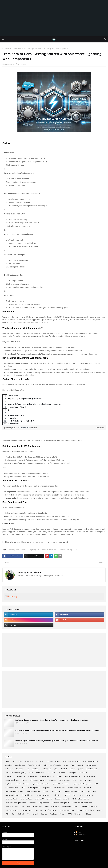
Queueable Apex (28, 795)
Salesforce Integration (35, 806)
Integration (89, 780)
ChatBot (64, 769)
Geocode (53, 780)
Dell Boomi (62, 773)
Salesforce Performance (70, 806)
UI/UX (10, 49)
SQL (28, 814)
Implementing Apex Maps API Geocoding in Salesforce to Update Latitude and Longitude (52, 720)
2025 (14, 761)
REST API (67, 795)
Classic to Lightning (76, 769)
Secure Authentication (67, 810)
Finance (25, 780)
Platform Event (56, 791)
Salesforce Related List (89, 806)
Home (5, 49)
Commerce (40, 773)
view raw (100, 428)
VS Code (88, 814)
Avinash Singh (13, 596)
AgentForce (29, 761)
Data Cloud (51, 773)
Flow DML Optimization (38, 780)
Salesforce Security (12, 810)
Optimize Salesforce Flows (14, 791)
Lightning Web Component (39, 550)
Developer (24, 550)
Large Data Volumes (22, 784)
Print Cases (92, 791)
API (45, 765)
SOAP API (21, 814)
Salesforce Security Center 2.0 (31, 810)
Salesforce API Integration (43, 799)
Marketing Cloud (34, 788)
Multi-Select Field (59, 788)
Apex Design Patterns (90, 761)
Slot (13, 814)
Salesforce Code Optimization (16, 803)
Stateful (35, 814)
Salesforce (53, 550)
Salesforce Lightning (65, 550)
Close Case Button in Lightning (16, 773)
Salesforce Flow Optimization (82, 803)
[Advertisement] (54, 18)
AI (36, 761)
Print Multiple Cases (12, 795)
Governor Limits (64, 780)
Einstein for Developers (73, 776)
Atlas (66, 765)
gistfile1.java (10, 428)
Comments (81, 834)
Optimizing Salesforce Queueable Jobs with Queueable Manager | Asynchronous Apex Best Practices (57, 741)
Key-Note (9, 784)
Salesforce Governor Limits (15, 806)
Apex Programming (35, 765)
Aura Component (13, 550)
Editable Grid (33, 776)
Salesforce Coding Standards (39, 803)
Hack (81, 780)
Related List (58, 795)
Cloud (31, 773)
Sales (81, 795)
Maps (23, 788)
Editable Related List (47, 776)
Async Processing (56, 765)
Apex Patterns (20, 765)
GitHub (34, 428)
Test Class (53, 814)
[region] (54, 410)
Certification (36, 769)
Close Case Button (92, 769)
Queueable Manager (44, 795)
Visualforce (78, 814)
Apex (42, 761)
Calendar (19, 769)
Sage (75, 795)
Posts (79, 832)
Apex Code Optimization (72, 761)
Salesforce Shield (50, 810)
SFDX (7, 814)
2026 (20, 761)
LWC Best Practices (12, 788)
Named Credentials (75, 788)
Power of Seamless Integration (75, 791)
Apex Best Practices (53, 761)
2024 (7, 761)
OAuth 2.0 (88, 788)
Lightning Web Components (83, 784)
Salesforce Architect (62, 799)
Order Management (33, 791)
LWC (97, 784)
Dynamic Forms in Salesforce (15, 776)
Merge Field (47, 788)
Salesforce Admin (11, 799)
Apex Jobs (9, 765)
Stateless (44, 814)
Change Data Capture (51, 769)
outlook (46, 791)
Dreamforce (83, 773)
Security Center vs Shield (86, 810)
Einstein (60, 776)
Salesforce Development (60, 803)
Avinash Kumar (9, 64)
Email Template (90, 776)
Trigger (62, 814)
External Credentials (12, 780)
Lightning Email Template (40, 784)
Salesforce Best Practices (80, 799)
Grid (74, 780)
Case (27, 769)
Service (99, 810)
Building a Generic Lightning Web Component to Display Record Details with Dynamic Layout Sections (57, 730)
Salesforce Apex (26, 799)
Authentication (91, 765)
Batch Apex (9, 769)
